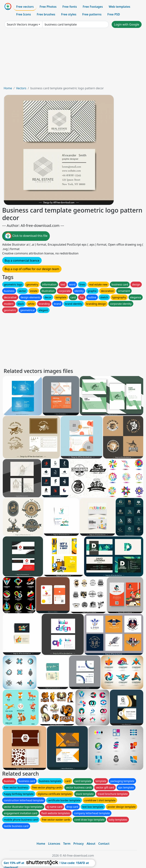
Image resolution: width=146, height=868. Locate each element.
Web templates (119, 7)
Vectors (21, 88)
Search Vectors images (22, 24)
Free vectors (25, 7)
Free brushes (46, 14)
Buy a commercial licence (22, 260)
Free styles (69, 14)
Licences (54, 844)
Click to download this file (26, 236)
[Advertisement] (73, 58)
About (91, 844)
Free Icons (24, 14)
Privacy (79, 844)
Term (67, 844)
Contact (104, 844)
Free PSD (114, 14)
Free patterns (92, 14)
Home (8, 88)
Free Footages (93, 7)
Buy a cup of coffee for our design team (32, 269)
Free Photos (48, 7)
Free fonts (70, 7)
